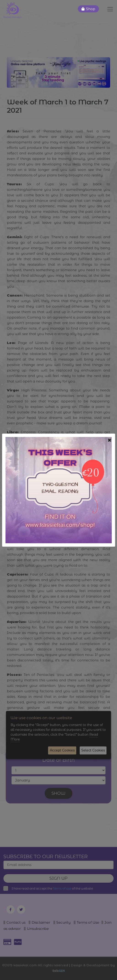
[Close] (110, 440)
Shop (91, 9)
